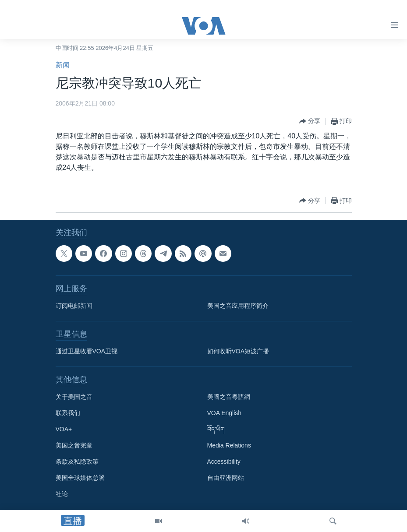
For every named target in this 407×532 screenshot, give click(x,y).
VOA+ (64, 429)
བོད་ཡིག (216, 429)
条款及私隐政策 (77, 462)
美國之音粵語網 (229, 397)
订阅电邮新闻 (74, 306)
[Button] (310, 121)
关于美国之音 (74, 397)
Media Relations (229, 445)
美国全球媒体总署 (80, 478)
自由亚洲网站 (226, 478)
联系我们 (68, 413)
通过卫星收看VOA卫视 (87, 351)
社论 (62, 494)
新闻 (63, 65)
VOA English (225, 413)
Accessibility (224, 462)
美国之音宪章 (74, 445)
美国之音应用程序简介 (238, 306)
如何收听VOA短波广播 (238, 351)
